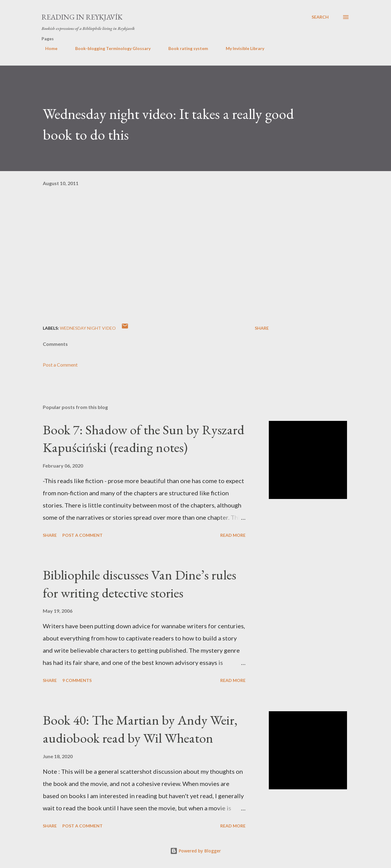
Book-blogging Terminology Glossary (109, 48)
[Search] (320, 17)
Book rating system (185, 48)
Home (48, 48)
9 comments (77, 680)
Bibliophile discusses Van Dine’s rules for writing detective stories (139, 584)
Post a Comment (60, 365)
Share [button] (262, 328)
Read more (233, 535)
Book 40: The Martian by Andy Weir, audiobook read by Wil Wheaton (140, 729)
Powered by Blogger (195, 851)
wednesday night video (88, 328)
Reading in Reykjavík (82, 17)
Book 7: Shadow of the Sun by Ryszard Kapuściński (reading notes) (144, 439)
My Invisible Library (241, 48)
